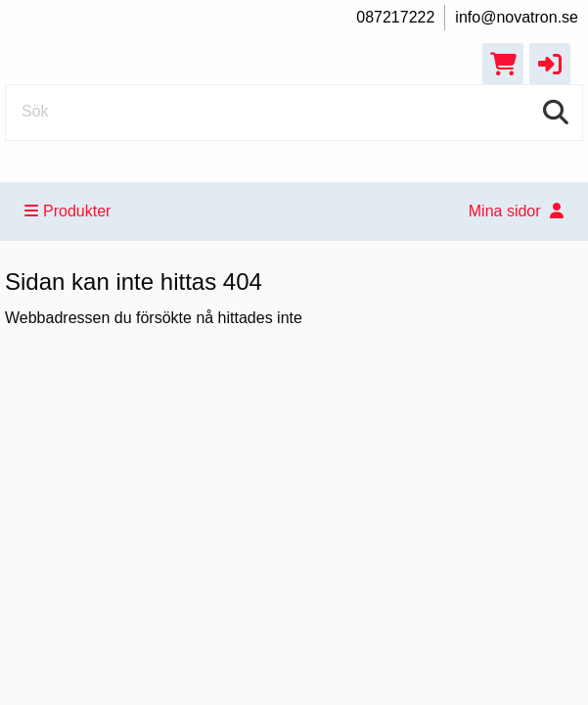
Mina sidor (516, 211)
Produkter (68, 211)
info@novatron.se (517, 17)
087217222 (395, 17)
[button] (550, 64)
